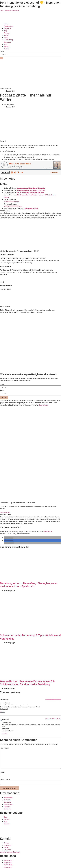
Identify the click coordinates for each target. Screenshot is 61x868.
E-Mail (2, 391)
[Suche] (2, 58)
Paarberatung (8, 26)
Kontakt (6, 35)
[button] (8, 538)
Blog (5, 31)
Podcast (7, 33)
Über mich (7, 28)
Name (2, 384)
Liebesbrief (8, 845)
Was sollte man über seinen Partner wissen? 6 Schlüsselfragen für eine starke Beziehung (27, 683)
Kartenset (7, 800)
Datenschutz (43, 405)
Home (6, 24)
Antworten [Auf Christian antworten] (2, 712)
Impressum (8, 862)
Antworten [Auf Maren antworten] (4, 734)
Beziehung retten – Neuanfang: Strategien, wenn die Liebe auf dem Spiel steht (29, 585)
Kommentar (48, 532)
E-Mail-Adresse (6, 779)
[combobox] (30, 54)
